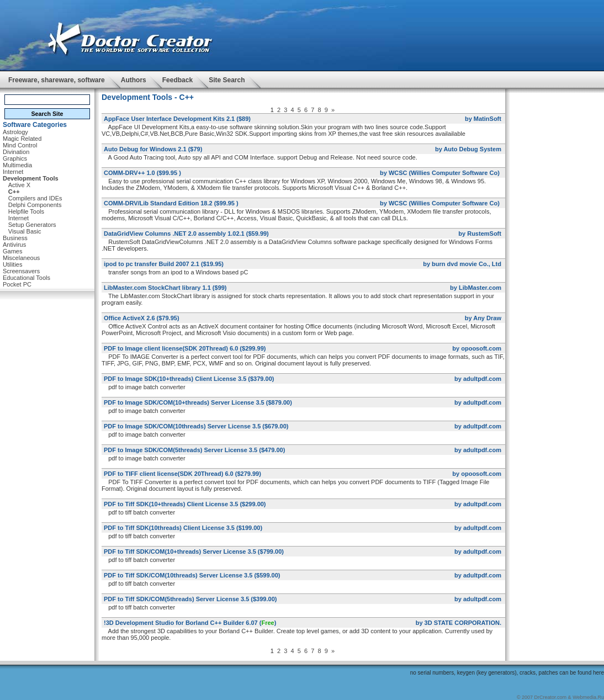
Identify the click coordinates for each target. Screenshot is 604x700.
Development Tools (31, 178)
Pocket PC (17, 284)
